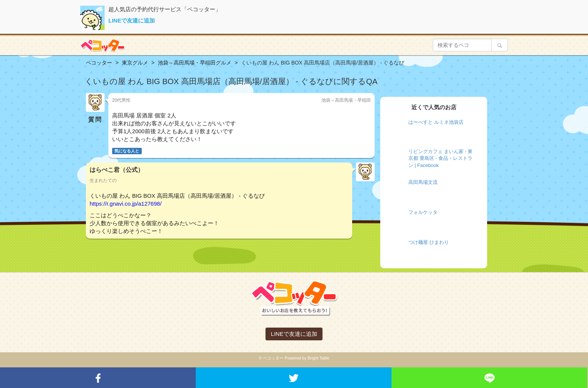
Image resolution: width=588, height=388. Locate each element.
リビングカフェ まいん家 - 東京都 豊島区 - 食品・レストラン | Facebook (440, 158)
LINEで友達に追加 (132, 20)
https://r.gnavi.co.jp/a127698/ (126, 204)
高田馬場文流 (423, 182)
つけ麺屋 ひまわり (429, 242)
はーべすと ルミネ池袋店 (436, 122)
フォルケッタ (423, 212)
